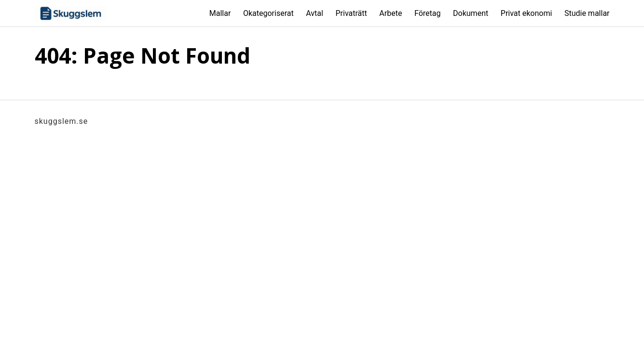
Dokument (471, 13)
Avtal (315, 13)
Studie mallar (587, 13)
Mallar (220, 13)
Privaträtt (351, 13)
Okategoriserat (268, 13)
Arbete (391, 13)
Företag (427, 13)
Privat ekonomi (527, 13)
